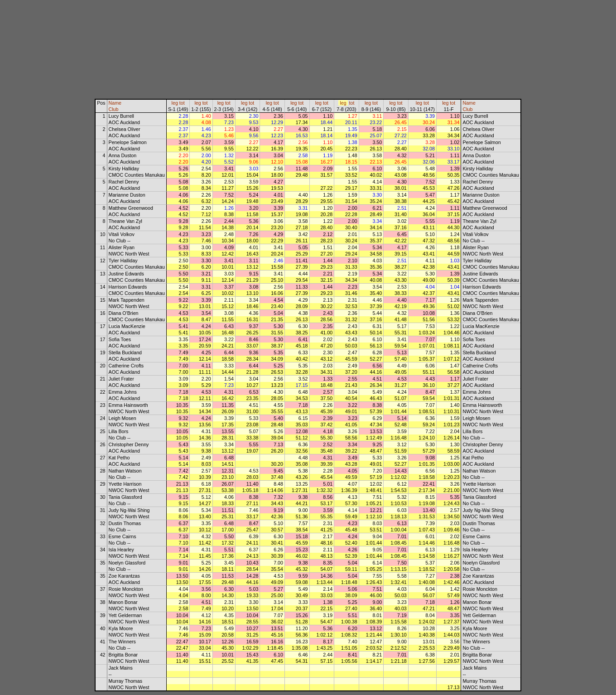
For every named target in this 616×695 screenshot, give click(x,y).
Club (114, 109)
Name (115, 103)
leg (175, 103)
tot (182, 103)
